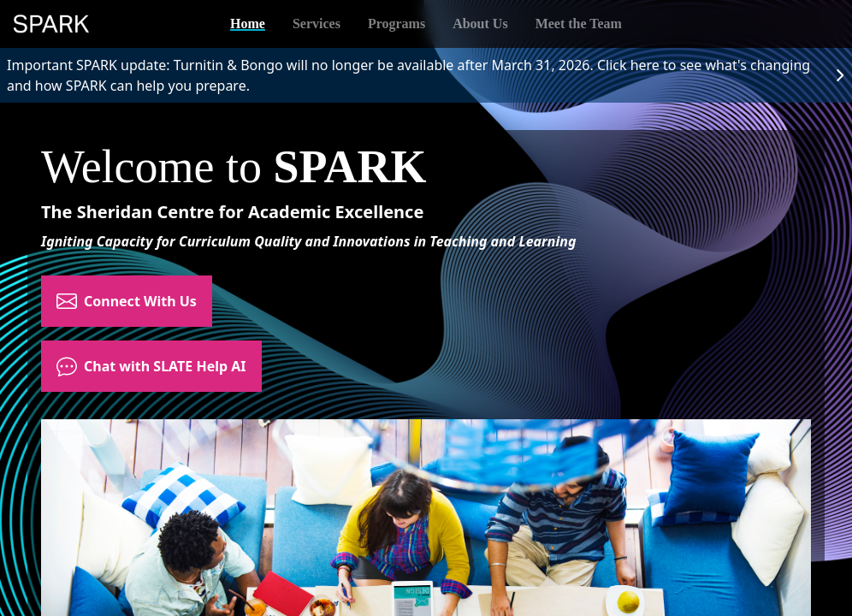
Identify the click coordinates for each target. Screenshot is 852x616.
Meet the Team (579, 24)
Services (317, 24)
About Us (480, 24)
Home (248, 24)
